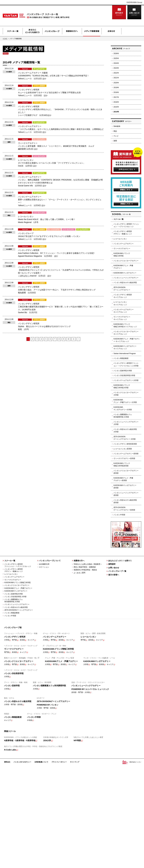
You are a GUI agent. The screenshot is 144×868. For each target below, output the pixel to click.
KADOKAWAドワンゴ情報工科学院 (122, 255)
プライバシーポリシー (59, 762)
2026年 (116, 54)
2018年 (116, 92)
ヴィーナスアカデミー (122, 249)
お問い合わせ (134, 13)
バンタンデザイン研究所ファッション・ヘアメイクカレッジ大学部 (126, 364)
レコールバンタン (120, 239)
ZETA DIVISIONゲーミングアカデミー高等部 (124, 509)
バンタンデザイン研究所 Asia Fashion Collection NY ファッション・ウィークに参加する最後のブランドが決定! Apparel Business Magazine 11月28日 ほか (56, 253)
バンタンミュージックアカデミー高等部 (126, 494)
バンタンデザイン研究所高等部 (125, 444)
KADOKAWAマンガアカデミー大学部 (123, 408)
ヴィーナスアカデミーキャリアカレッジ (122, 318)
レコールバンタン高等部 (123, 449)
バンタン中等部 (119, 515)
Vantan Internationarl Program (125, 354)
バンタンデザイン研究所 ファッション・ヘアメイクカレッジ (126, 225)
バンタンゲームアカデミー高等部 (126, 454)
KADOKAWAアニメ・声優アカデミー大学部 (125, 401)
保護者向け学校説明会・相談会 (85, 570)
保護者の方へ (72, 31)
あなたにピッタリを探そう (32, 31)
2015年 (116, 107)
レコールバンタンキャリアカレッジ (120, 303)
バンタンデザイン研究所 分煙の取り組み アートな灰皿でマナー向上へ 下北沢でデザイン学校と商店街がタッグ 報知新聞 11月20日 (57, 290)
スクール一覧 (13, 31)
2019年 (116, 88)
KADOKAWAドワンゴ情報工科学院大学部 (122, 386)
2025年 (116, 58)
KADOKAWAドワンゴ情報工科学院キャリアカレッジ (125, 325)
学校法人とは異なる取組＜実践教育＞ (88, 564)
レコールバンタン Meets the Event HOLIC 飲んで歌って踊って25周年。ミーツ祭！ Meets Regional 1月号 (47, 219)
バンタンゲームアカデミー (124, 244)
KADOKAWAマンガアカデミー (125, 273)
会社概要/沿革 (44, 564)
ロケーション (44, 567)
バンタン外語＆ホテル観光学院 (125, 283)
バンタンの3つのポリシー (22, 762)
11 (74, 339)
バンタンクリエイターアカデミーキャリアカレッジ (126, 333)
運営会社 (7, 762)
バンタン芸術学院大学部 (123, 371)
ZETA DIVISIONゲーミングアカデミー (122, 289)
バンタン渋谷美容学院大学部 (124, 375)
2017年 (116, 97)
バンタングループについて (50, 561)
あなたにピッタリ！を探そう (120, 561)
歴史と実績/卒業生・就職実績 (85, 567)
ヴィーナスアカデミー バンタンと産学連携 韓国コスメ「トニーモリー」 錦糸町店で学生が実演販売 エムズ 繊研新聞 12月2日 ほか (56, 146)
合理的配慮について (41, 762)
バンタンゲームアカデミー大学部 (126, 380)
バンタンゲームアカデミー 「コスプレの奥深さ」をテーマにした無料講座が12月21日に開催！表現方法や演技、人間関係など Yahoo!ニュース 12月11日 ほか (61, 129)
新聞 (115, 141)
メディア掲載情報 (92, 31)
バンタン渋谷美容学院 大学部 (15, 597)
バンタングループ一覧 (117, 571)
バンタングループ (52, 31)
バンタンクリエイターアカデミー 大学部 (126, 394)
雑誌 (115, 131)
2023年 (116, 68)
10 (68, 339)
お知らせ (111, 31)
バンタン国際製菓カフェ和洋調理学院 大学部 (123, 416)
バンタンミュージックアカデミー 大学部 (126, 423)
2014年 (116, 112)
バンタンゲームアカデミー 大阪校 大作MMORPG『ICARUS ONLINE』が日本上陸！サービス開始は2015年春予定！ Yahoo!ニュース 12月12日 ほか (54, 76)
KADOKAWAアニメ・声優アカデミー (123, 267)
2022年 (116, 73)
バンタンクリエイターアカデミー (126, 261)
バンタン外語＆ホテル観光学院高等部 (125, 501)
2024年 (116, 63)
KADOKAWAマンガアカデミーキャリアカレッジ (125, 347)
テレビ (116, 136)
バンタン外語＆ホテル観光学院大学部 (125, 431)
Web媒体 (117, 126)
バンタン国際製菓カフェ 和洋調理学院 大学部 (13, 600)
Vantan (21, 16)
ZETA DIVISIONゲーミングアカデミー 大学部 (125, 438)
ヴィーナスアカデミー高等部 (124, 458)
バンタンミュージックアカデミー (126, 278)
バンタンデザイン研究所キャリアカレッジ (123, 296)
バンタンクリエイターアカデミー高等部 (126, 472)
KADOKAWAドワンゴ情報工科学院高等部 (122, 465)
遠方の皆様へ (114, 575)
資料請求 (119, 13)
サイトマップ (75, 762)
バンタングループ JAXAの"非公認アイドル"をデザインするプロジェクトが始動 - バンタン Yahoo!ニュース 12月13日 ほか (49, 236)
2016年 (116, 102)
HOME (5, 39)
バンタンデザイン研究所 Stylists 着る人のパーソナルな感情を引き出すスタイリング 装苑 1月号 (44, 326)
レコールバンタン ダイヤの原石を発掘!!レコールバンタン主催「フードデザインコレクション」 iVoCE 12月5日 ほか (52, 163)
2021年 (116, 78)
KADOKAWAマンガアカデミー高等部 (125, 487)
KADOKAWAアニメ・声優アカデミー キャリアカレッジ (127, 340)
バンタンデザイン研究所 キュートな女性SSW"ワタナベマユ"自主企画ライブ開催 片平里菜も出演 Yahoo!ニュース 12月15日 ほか (49, 93)
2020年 (116, 83)
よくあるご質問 (79, 573)
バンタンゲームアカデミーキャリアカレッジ (124, 311)
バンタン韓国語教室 (121, 358)
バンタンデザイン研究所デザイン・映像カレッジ (123, 233)
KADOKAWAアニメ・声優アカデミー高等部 (123, 479)
